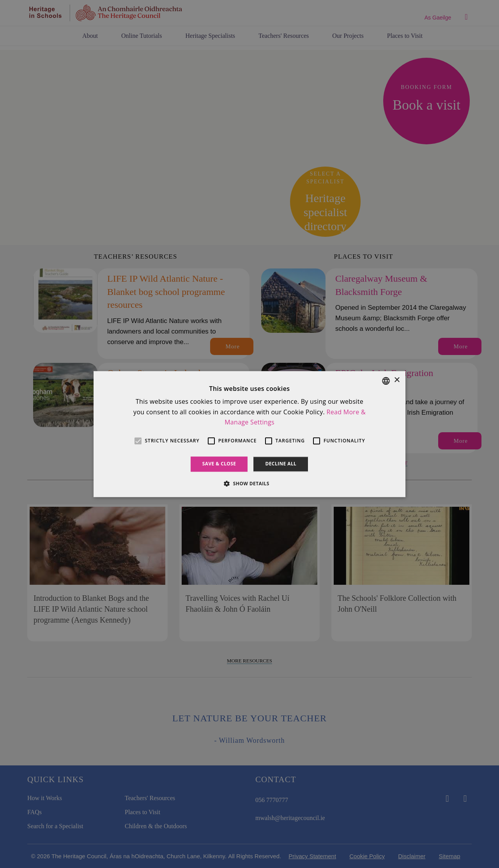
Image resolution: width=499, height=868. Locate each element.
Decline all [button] (281, 464)
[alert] (249, 434)
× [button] (397, 380)
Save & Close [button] (219, 464)
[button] (249, 483)
